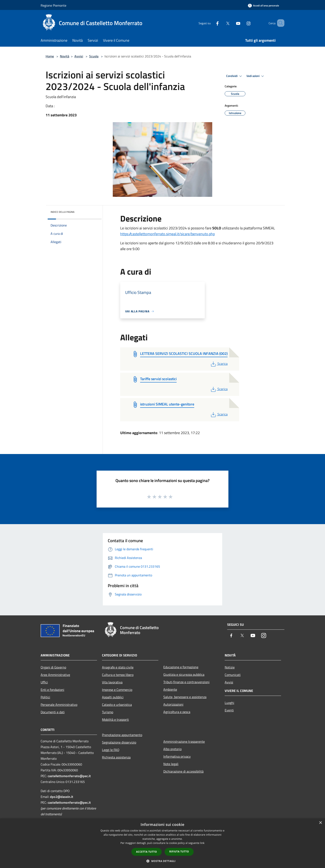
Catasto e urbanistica (117, 705)
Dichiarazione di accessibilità (183, 771)
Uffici (44, 682)
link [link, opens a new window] (202, 843)
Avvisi (79, 56)
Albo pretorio (172, 749)
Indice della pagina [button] (62, 212)
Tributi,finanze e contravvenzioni (186, 682)
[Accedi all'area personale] (263, 5)
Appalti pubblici (113, 697)
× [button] (320, 823)
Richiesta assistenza (116, 757)
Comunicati (233, 675)
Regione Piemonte (53, 5)
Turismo (108, 712)
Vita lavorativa (112, 682)
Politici (45, 697)
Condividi (235, 76)
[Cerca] (279, 23)
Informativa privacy (177, 756)
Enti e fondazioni (52, 690)
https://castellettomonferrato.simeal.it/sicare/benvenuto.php (167, 234)
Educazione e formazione (181, 667)
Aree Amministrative (55, 675)
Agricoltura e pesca (177, 712)
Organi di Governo (53, 667)
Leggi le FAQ (111, 750)
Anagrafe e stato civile (118, 667)
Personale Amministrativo (59, 705)
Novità (65, 56)
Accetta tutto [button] (147, 852)
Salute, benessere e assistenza (185, 697)
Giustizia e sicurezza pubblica (184, 674)
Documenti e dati (53, 712)
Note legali (171, 764)
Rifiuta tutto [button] (179, 852)
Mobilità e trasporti (115, 719)
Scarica (219, 364)
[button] (162, 861)
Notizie (230, 667)
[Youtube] (232, 23)
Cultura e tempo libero (118, 675)
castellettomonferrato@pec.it (69, 776)
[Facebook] (211, 23)
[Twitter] (222, 23)
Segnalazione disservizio (119, 742)
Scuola (94, 56)
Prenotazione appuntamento (122, 735)
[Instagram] (243, 23)
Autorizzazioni (173, 704)
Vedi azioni (256, 76)
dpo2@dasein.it (62, 797)
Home (50, 56)
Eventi (229, 710)
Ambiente (170, 689)
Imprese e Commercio (117, 690)
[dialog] (162, 843)
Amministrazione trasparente (184, 741)
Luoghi (229, 703)
